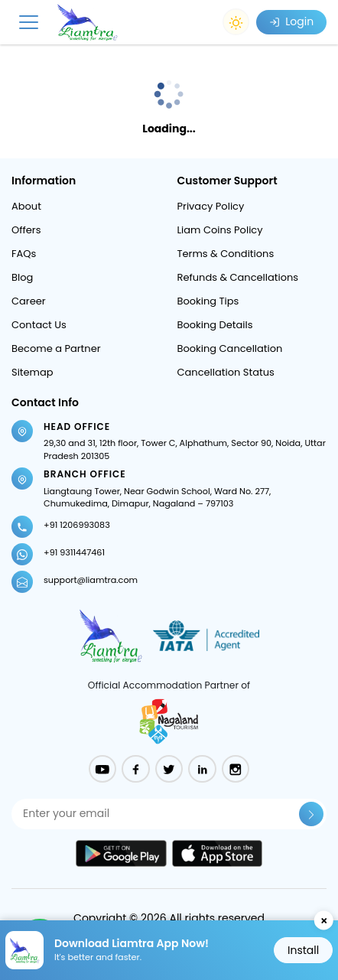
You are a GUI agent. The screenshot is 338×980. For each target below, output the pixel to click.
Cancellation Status (226, 372)
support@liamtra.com (91, 580)
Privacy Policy (211, 206)
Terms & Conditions (226, 254)
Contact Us (39, 325)
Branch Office (85, 474)
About (26, 206)
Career (29, 301)
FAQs (24, 254)
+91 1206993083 (77, 525)
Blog (22, 277)
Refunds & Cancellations (238, 277)
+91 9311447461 (74, 552)
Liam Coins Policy (220, 230)
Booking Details (215, 325)
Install (303, 950)
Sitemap (32, 372)
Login (291, 21)
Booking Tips (208, 301)
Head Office (77, 427)
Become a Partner (56, 348)
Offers (26, 230)
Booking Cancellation (230, 348)
